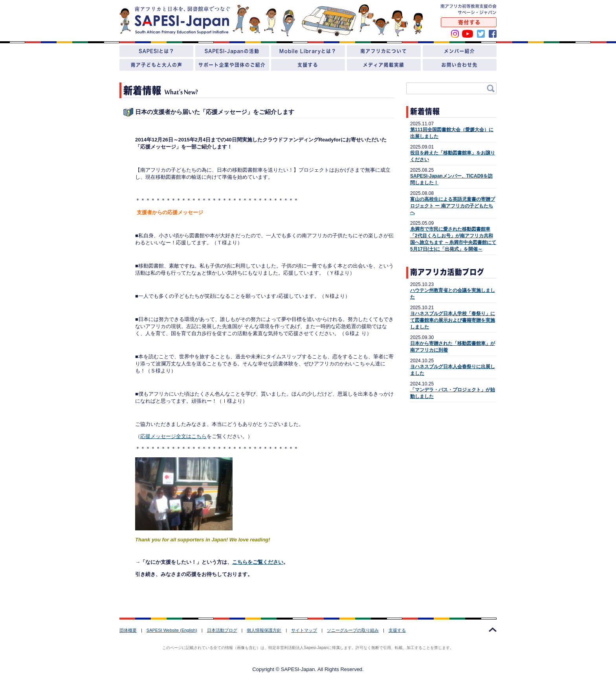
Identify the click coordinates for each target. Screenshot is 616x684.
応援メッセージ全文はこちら (173, 436)
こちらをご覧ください (258, 562)
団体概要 (128, 630)
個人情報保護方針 (264, 630)
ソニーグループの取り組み (353, 630)
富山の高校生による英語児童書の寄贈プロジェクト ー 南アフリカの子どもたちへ (453, 206)
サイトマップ (304, 630)
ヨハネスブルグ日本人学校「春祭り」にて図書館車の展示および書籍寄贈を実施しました (453, 320)
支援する (397, 630)
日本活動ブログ (222, 630)
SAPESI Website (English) (172, 630)
